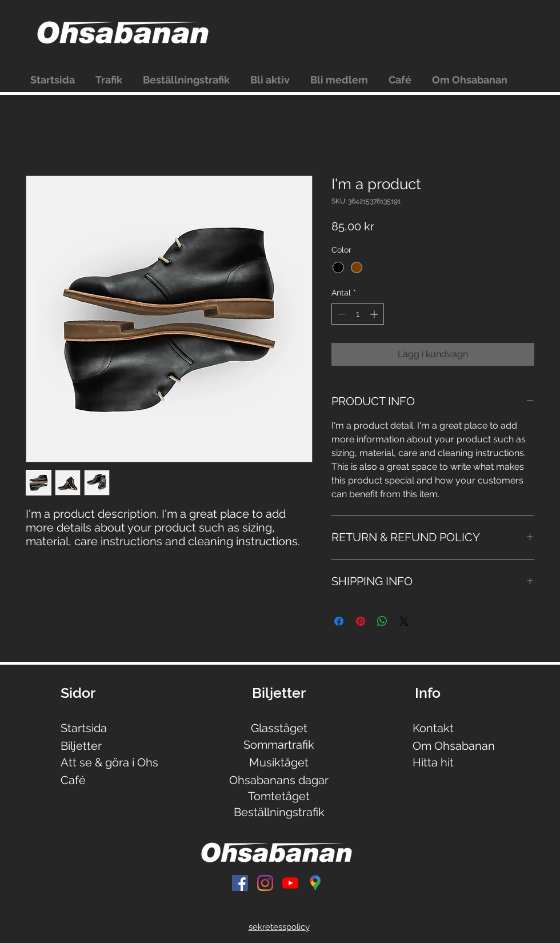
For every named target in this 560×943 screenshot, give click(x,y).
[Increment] (375, 314)
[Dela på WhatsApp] (382, 621)
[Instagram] (265, 883)
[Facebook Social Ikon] (240, 883)
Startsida (84, 728)
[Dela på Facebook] (339, 621)
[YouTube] (290, 883)
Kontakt (433, 728)
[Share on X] (404, 621)
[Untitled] (315, 883)
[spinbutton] (358, 314)
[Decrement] (340, 314)
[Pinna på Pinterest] (361, 621)
